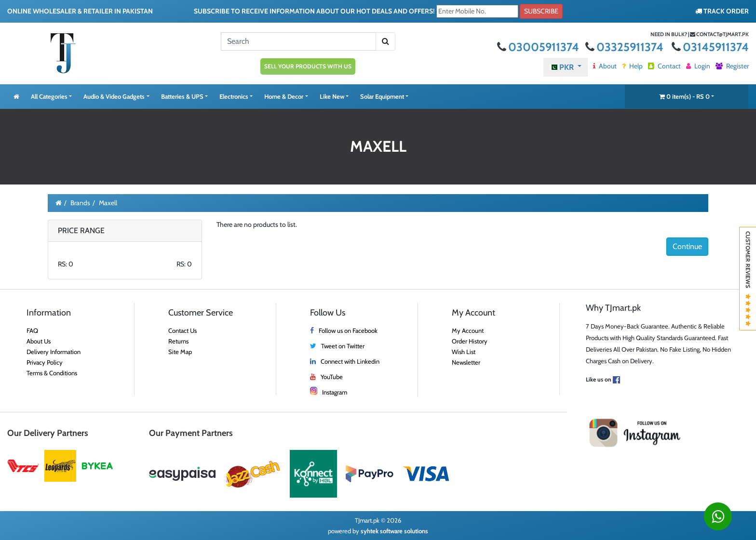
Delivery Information (54, 352)
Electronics (234, 96)
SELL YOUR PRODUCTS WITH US (308, 66)
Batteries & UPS (182, 96)
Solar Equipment (382, 96)
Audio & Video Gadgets (114, 96)
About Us (39, 341)
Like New (332, 96)
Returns (178, 341)
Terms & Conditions (52, 373)
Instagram (335, 392)
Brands (80, 203)
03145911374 (710, 47)
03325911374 (626, 47)
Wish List (464, 352)
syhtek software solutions (394, 531)
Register (732, 66)
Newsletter (466, 362)
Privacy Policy (45, 362)
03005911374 (539, 47)
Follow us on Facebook (348, 330)
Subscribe (541, 11)
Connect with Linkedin (350, 361)
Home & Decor (284, 96)
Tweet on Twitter (343, 346)
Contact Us (182, 330)
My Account (468, 330)
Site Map (180, 352)
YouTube (332, 377)
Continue (687, 246)
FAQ (32, 330)
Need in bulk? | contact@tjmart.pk (700, 34)
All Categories (49, 96)
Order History (470, 341)
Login (698, 66)
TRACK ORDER (722, 11)
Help (632, 66)
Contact (664, 66)
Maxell (108, 203)
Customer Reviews (748, 279)
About (605, 66)
